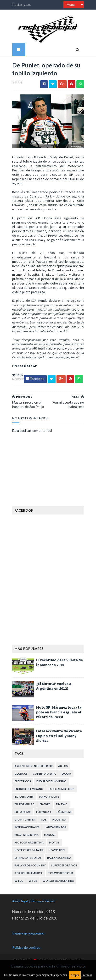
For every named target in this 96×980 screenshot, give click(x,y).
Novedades (57, 850)
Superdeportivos (64, 865)
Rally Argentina (59, 858)
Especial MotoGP (62, 789)
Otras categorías (28, 858)
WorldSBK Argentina (58, 881)
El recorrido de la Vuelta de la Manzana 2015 (59, 662)
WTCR (33, 881)
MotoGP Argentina (29, 842)
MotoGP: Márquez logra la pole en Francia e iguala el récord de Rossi (59, 712)
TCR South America (29, 873)
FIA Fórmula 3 (24, 804)
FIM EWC (62, 804)
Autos (63, 766)
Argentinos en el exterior (34, 766)
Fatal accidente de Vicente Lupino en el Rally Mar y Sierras (59, 736)
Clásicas (21, 774)
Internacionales (27, 827)
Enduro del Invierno (51, 781)
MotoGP (18, 379)
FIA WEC (45, 804)
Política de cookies (26, 947)
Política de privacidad (28, 934)
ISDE (44, 819)
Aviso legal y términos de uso (34, 901)
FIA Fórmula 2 (49, 797)
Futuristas (23, 812)
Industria (59, 819)
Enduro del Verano (29, 789)
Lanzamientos (55, 827)
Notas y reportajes (29, 850)
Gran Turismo (25, 819)
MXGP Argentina (27, 835)
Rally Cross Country (30, 865)
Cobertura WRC (45, 774)
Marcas (50, 835)
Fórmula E (64, 812)
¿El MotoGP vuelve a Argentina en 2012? (54, 686)
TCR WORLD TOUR (61, 873)
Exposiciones (24, 797)
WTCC (19, 881)
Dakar (66, 774)
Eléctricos (23, 781)
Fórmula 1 (44, 812)
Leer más (87, 975)
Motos (54, 842)
